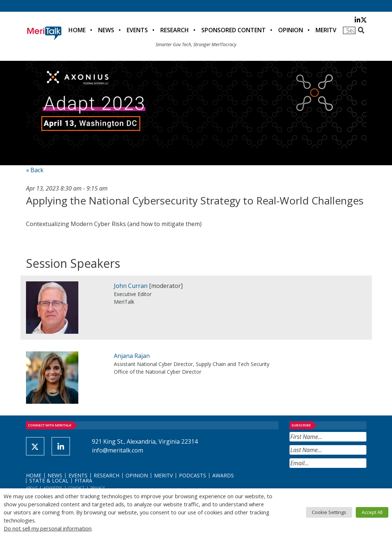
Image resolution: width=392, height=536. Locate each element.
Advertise (53, 488)
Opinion (291, 30)
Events (137, 30)
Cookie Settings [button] (329, 512)
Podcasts (193, 475)
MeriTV (326, 30)
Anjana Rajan (132, 356)
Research (175, 30)
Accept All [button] (372, 512)
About (32, 488)
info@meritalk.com (117, 450)
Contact (76, 488)
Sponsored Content (234, 30)
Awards (223, 475)
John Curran (131, 286)
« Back (35, 170)
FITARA (83, 480)
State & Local (49, 480)
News (106, 30)
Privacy (98, 488)
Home (77, 30)
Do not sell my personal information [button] (48, 528)
